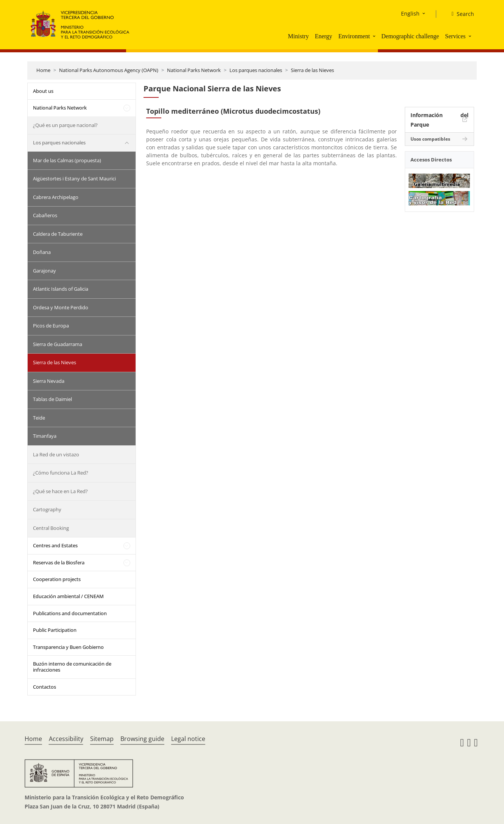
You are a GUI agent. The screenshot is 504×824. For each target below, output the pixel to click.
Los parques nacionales (256, 70)
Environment (354, 36)
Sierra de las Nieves (312, 70)
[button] (375, 36)
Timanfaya (45, 436)
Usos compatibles (430, 139)
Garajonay (44, 271)
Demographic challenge (410, 36)
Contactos (44, 687)
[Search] (460, 14)
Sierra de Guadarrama (58, 344)
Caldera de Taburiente (58, 234)
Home (43, 70)
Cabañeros (45, 215)
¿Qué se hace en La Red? (60, 491)
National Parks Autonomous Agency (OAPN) (109, 70)
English (410, 13)
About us (43, 91)
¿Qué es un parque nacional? (65, 125)
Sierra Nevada (49, 381)
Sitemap (102, 739)
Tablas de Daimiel (52, 399)
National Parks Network (194, 70)
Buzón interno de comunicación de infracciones (72, 667)
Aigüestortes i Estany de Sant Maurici (74, 179)
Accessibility (66, 739)
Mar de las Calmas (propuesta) (67, 160)
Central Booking (51, 528)
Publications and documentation (70, 613)
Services (455, 36)
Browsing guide (142, 739)
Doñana (42, 252)
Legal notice (188, 739)
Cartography (47, 509)
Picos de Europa (51, 326)
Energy (323, 36)
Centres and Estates (55, 545)
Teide (39, 418)
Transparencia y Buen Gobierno (68, 647)
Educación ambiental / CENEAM (68, 596)
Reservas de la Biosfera (59, 562)
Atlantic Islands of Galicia (61, 289)
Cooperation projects (57, 579)
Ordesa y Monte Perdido (61, 307)
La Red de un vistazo (56, 454)
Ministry (298, 36)
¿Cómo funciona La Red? (61, 473)
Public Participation (55, 630)
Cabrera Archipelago (56, 197)
